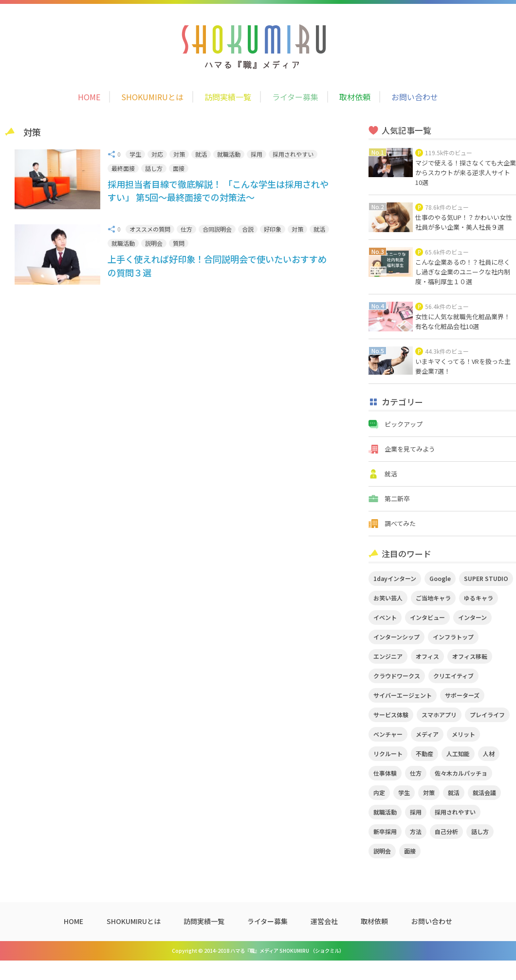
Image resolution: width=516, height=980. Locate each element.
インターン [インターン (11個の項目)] (472, 617)
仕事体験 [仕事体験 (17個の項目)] (385, 773)
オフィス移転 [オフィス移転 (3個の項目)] (470, 656)
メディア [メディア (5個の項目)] (427, 734)
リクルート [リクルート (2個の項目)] (388, 753)
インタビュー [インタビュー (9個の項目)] (427, 617)
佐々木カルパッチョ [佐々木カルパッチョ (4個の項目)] (461, 773)
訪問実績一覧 (228, 97)
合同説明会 (217, 229)
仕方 (186, 229)
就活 (201, 154)
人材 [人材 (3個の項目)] (489, 753)
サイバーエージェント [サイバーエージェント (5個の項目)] (403, 695)
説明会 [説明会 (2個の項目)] (382, 851)
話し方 (154, 168)
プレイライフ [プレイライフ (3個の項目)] (487, 715)
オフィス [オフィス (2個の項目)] (427, 656)
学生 (135, 154)
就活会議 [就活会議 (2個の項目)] (484, 792)
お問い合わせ (415, 97)
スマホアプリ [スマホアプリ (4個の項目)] (439, 715)
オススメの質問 (150, 229)
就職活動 (229, 154)
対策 (179, 154)
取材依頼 (355, 97)
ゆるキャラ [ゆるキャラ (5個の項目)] (479, 598)
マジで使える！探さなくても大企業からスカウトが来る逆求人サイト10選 (466, 172)
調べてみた (400, 523)
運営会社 (324, 921)
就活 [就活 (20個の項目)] (454, 792)
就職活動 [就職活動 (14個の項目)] (385, 812)
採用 (257, 154)
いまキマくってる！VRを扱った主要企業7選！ (463, 366)
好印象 (273, 229)
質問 (179, 243)
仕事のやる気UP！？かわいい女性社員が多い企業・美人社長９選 (464, 222)
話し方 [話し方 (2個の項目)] (480, 831)
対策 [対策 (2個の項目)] (429, 792)
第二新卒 (397, 499)
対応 (157, 154)
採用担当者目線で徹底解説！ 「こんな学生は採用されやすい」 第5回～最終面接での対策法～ (218, 191)
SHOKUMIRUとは (152, 97)
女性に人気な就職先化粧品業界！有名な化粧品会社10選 (463, 321)
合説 (248, 229)
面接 (179, 168)
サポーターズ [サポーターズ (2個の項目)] (462, 695)
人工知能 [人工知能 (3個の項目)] (458, 753)
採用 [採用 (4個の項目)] (416, 812)
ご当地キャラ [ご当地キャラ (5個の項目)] (433, 598)
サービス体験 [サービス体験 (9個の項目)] (391, 715)
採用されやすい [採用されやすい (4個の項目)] (455, 812)
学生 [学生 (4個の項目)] (404, 792)
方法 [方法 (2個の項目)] (416, 831)
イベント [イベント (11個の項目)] (385, 617)
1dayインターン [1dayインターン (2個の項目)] (395, 578)
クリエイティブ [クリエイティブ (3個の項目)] (453, 676)
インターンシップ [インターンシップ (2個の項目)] (396, 637)
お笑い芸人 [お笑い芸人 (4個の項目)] (388, 598)
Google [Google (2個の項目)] (440, 578)
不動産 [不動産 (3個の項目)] (424, 753)
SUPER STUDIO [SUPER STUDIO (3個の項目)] (486, 578)
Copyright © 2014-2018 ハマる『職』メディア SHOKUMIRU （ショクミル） (258, 951)
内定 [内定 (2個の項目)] (379, 792)
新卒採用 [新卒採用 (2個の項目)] (385, 831)
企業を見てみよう (410, 449)
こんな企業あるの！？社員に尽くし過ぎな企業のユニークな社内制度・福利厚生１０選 (463, 272)
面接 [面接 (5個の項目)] (410, 851)
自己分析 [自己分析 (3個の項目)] (446, 831)
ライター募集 (295, 97)
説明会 (154, 243)
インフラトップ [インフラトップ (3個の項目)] (453, 637)
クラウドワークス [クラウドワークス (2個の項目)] (397, 676)
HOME (89, 97)
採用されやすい (293, 154)
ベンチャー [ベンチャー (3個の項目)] (388, 734)
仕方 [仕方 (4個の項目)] (416, 773)
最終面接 (123, 168)
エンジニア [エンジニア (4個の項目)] (388, 656)
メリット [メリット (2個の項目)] (463, 734)
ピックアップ (404, 424)
